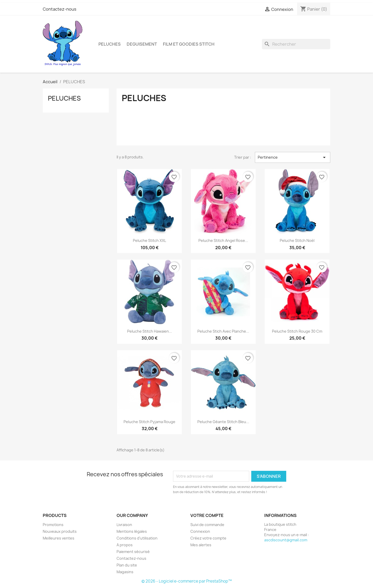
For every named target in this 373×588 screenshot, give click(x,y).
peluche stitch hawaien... (150, 331)
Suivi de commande (207, 525)
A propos (125, 545)
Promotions (53, 525)
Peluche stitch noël (297, 240)
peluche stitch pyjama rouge (149, 422)
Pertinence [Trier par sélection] (293, 157)
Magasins (125, 572)
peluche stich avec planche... (223, 331)
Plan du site (127, 565)
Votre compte (207, 515)
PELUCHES (110, 44)
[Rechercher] (296, 44)
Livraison (124, 525)
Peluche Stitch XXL (149, 240)
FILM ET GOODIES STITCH (189, 44)
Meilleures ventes (59, 538)
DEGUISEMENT (142, 44)
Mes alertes (201, 545)
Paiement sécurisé (133, 552)
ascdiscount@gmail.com (286, 540)
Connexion (200, 531)
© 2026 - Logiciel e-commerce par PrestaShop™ (187, 581)
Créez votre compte (208, 538)
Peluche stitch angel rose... (223, 240)
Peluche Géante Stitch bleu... (223, 422)
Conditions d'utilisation (137, 538)
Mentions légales (132, 531)
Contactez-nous (60, 9)
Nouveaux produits (60, 531)
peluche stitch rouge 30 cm (297, 331)
